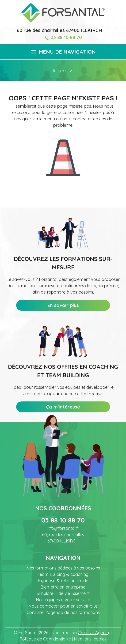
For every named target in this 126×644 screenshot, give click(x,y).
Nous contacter (63, 606)
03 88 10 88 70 (63, 37)
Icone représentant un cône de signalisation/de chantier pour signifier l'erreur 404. (63, 154)
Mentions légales (90, 639)
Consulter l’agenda (63, 612)
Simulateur (63, 593)
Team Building (63, 574)
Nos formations (63, 568)
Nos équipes (63, 600)
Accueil (60, 71)
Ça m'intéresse (63, 407)
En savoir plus (63, 305)
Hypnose (63, 581)
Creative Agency (94, 633)
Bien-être (63, 587)
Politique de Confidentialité (45, 639)
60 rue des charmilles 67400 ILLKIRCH (59, 30)
